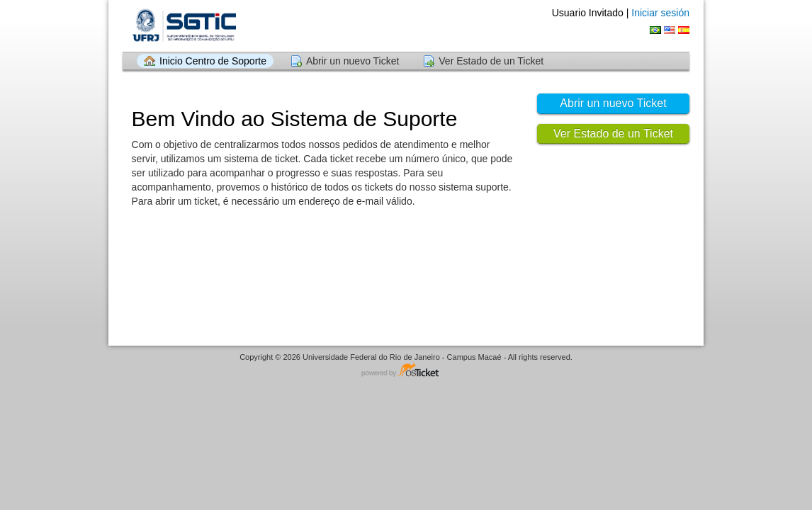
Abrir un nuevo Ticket (353, 61)
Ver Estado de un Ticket (491, 61)
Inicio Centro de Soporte (213, 61)
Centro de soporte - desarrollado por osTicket (406, 371)
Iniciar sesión (660, 13)
